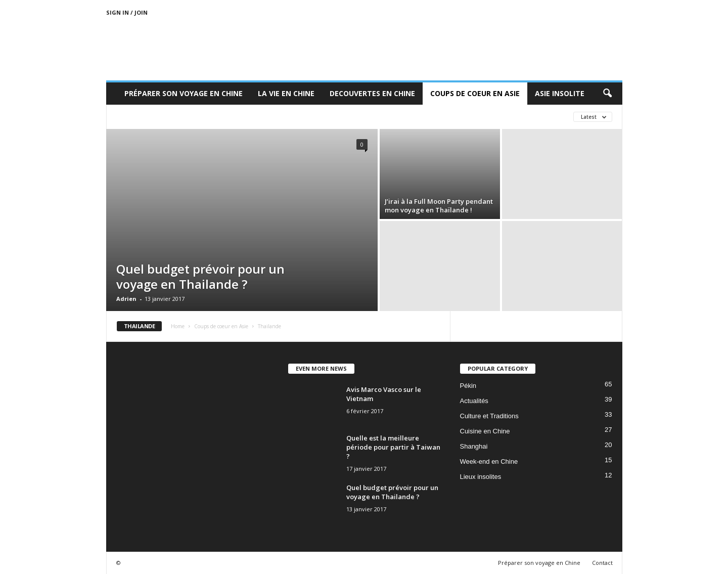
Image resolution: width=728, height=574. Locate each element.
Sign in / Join (127, 12)
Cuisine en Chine (485, 431)
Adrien (126, 299)
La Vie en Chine (286, 93)
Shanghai (474, 446)
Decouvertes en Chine (372, 93)
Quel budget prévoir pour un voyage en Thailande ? (200, 276)
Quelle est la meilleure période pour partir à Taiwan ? (393, 447)
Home (178, 326)
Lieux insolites (481, 477)
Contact (602, 563)
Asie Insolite (560, 93)
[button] (607, 94)
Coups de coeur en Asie (475, 93)
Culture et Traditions (489, 416)
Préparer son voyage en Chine (184, 93)
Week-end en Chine (489, 461)
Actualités (474, 401)
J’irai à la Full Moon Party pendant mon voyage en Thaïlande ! (439, 206)
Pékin (468, 386)
